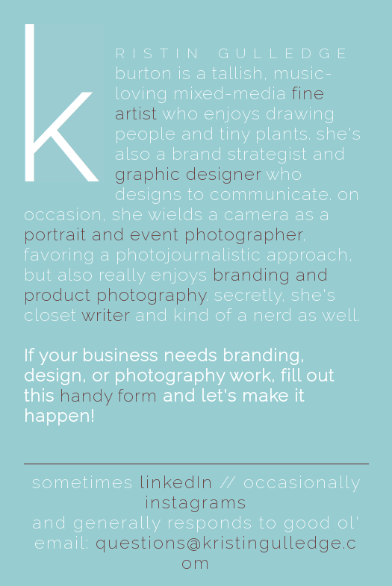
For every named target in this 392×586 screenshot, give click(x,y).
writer (106, 315)
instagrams (196, 502)
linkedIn (177, 482)
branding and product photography (176, 284)
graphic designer (188, 174)
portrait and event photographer (163, 234)
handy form (109, 395)
